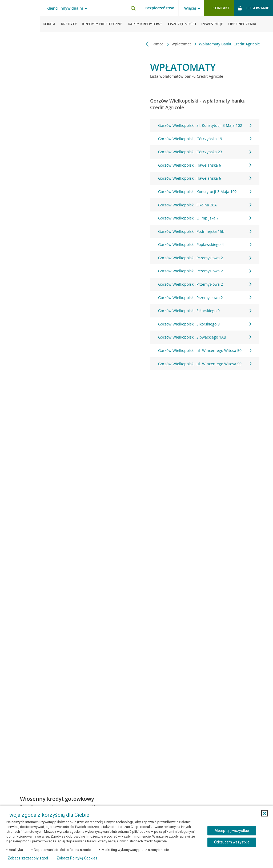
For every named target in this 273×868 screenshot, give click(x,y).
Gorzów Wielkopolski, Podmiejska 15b (205, 231)
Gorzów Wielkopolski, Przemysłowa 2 (205, 258)
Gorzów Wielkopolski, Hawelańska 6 (205, 165)
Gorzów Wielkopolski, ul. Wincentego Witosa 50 (205, 350)
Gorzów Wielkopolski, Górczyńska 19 (205, 139)
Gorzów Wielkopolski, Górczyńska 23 (205, 152)
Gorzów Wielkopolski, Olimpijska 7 (205, 218)
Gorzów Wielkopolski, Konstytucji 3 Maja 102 (205, 192)
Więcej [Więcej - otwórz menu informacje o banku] (190, 8)
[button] (264, 813)
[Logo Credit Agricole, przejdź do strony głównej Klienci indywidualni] (20, 16)
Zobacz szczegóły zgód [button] (28, 858)
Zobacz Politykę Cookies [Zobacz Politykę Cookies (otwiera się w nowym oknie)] (77, 858)
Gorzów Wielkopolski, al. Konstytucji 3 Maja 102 (205, 125)
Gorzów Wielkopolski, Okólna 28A (205, 205)
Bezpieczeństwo (160, 8)
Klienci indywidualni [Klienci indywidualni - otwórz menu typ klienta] (65, 8)
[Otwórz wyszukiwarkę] (133, 8)
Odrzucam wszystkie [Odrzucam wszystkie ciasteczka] (232, 842)
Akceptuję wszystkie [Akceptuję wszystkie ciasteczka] (232, 831)
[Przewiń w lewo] (147, 44)
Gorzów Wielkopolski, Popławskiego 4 (205, 244)
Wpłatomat (182, 44)
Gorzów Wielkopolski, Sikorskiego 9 (205, 311)
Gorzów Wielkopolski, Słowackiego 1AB (205, 337)
